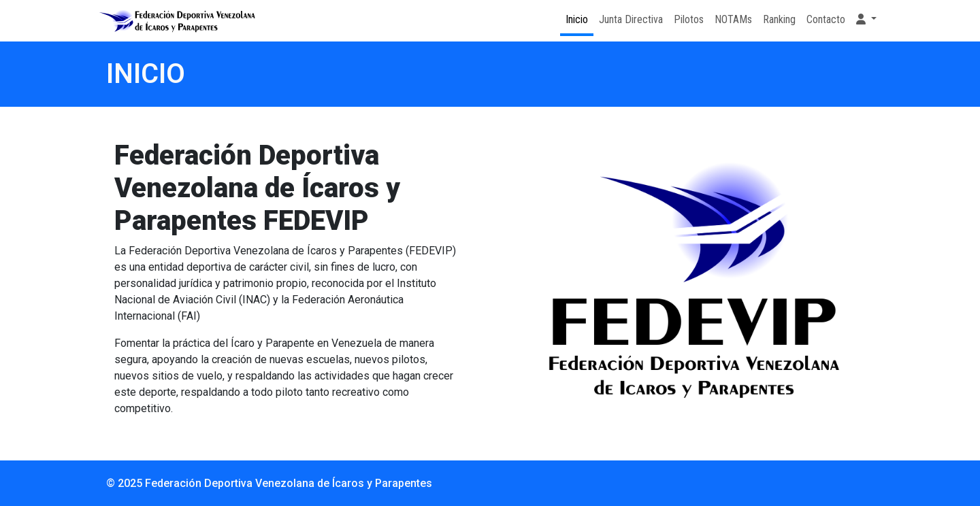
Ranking (779, 19)
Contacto (826, 19)
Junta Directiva (631, 19)
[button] (866, 20)
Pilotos (689, 19)
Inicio (577, 19)
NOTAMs (733, 19)
